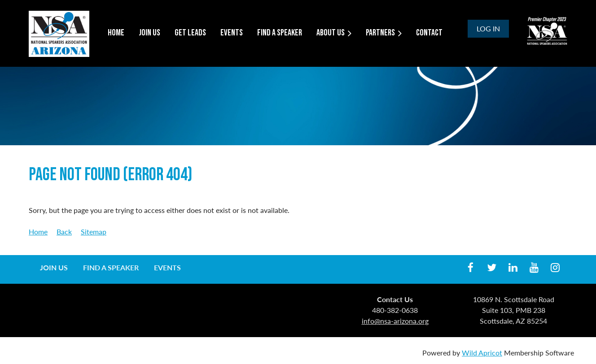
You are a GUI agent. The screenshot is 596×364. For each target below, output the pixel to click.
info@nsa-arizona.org (395, 321)
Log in (488, 28)
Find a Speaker (111, 267)
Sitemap (94, 232)
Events (167, 267)
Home (38, 232)
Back (64, 232)
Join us (54, 267)
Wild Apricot (482, 353)
